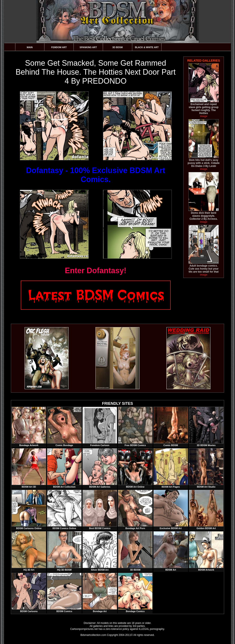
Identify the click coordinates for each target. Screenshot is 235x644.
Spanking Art (88, 47)
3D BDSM (118, 47)
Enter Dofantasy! (95, 271)
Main (30, 47)
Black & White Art (147, 47)
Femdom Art (59, 47)
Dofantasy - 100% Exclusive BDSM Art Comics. (96, 175)
